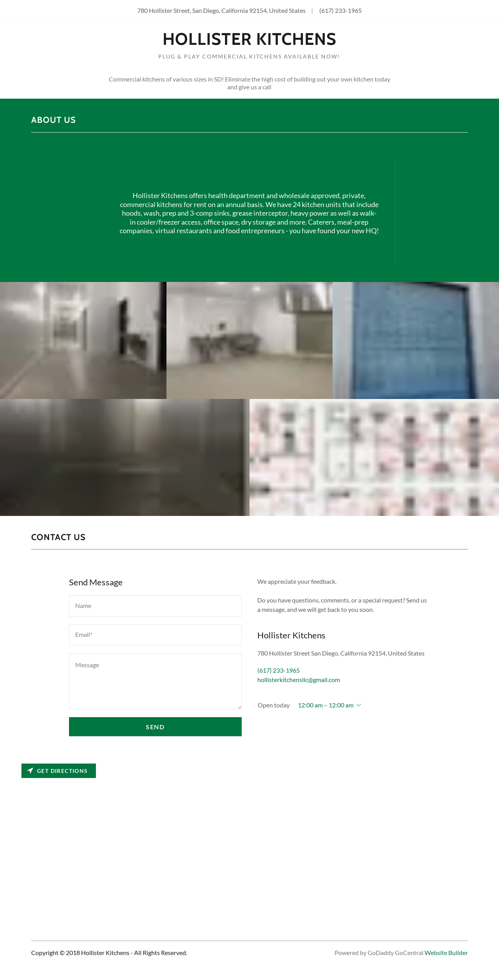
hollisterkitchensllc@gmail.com (299, 680)
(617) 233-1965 (341, 10)
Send (155, 727)
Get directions (58, 771)
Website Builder (446, 953)
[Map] (249, 835)
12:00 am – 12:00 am (326, 705)
